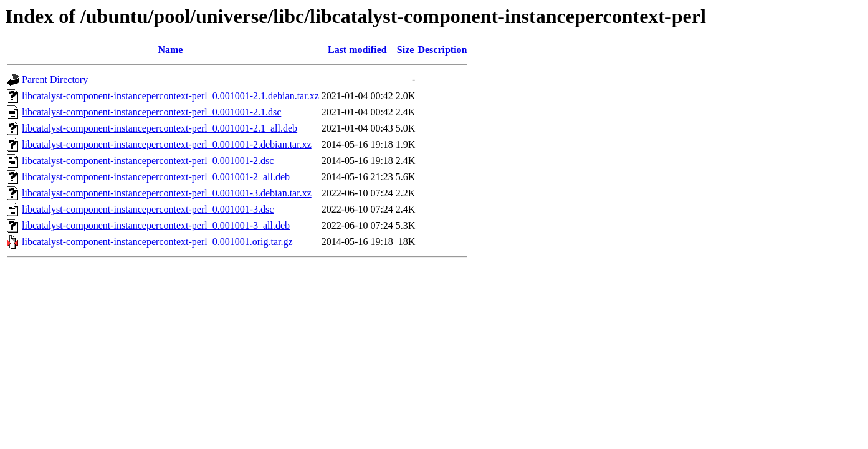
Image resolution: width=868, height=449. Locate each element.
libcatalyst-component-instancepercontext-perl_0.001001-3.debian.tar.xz (167, 193)
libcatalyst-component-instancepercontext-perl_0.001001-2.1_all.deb (160, 128)
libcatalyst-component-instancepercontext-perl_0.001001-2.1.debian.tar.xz (170, 96)
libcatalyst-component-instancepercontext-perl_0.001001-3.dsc (148, 209)
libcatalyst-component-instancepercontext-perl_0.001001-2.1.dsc (151, 112)
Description (442, 50)
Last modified (357, 50)
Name (170, 50)
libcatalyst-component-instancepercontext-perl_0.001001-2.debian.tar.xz (167, 144)
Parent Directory (55, 80)
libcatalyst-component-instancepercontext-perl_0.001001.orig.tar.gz (157, 242)
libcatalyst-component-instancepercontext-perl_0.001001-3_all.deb (156, 225)
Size (406, 50)
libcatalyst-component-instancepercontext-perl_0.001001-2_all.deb (156, 177)
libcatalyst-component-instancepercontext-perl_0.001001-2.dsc (148, 161)
